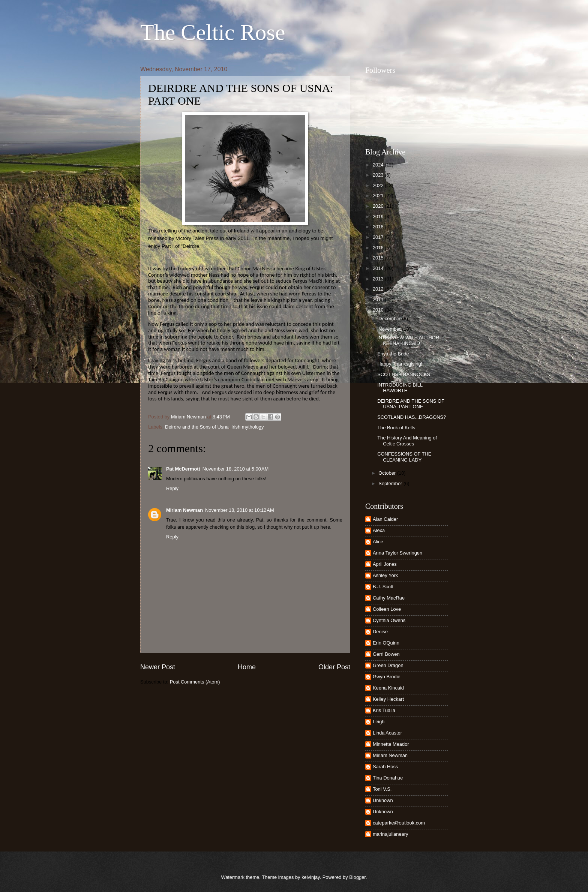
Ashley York (385, 575)
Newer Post (158, 667)
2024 (379, 165)
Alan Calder (385, 519)
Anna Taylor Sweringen (397, 553)
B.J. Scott (383, 587)
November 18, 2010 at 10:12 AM (240, 510)
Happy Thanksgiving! (400, 364)
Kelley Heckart (388, 699)
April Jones (385, 564)
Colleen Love (387, 609)
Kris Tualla (384, 710)
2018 (379, 227)
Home (247, 667)
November (390, 329)
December (390, 319)
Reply (172, 488)
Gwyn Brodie (387, 677)
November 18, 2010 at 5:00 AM (235, 469)
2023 (379, 175)
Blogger (357, 877)
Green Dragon (388, 665)
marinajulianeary (390, 834)
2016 (379, 248)
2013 (379, 279)
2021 (379, 196)
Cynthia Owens (389, 620)
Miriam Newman (184, 510)
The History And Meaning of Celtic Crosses (407, 441)
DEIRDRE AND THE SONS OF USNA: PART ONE (411, 404)
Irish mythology (248, 427)
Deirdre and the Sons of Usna (197, 427)
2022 (379, 185)
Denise (380, 632)
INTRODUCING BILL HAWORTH (400, 388)
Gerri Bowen (386, 654)
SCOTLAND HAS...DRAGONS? (412, 417)
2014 (379, 268)
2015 (379, 258)
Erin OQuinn (386, 643)
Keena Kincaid (388, 688)
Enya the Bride (393, 354)
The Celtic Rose (213, 32)
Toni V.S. (382, 789)
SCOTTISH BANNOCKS (404, 374)
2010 (379, 310)
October (388, 473)
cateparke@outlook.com (399, 823)
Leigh (379, 722)
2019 (379, 217)
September (391, 483)
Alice (378, 542)
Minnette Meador (391, 744)
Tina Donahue (388, 778)
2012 (379, 289)
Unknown (383, 800)
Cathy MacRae (389, 598)
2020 (379, 206)
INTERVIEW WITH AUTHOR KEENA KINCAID (408, 340)
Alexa (379, 530)
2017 (379, 237)
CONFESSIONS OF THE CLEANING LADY (404, 457)
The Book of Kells (396, 428)
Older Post (334, 667)
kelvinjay (310, 877)
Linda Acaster (387, 733)
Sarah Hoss (385, 767)
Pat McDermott (183, 469)
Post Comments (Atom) (195, 682)
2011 (379, 299)
